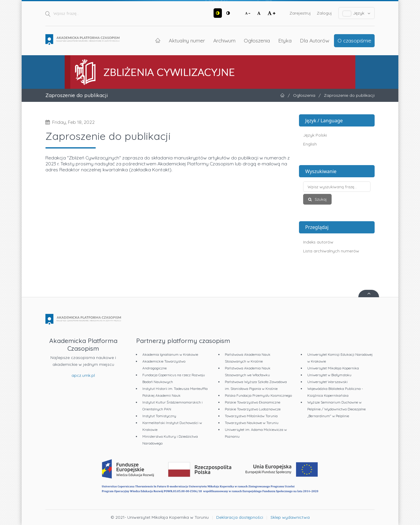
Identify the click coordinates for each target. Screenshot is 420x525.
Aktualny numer (187, 40)
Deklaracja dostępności (240, 517)
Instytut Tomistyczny (159, 416)
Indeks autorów (318, 242)
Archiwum (224, 40)
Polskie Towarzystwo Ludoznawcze (253, 409)
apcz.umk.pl (83, 375)
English (310, 144)
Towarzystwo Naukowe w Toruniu (252, 423)
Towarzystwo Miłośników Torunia (251, 416)
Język (357, 13)
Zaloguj (324, 13)
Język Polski (315, 135)
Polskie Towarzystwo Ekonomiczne (253, 402)
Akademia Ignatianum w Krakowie (170, 354)
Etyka (285, 40)
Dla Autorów (315, 40)
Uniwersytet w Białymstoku (329, 375)
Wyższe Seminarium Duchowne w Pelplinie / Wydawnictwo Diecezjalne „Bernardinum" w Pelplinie (337, 409)
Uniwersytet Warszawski (327, 382)
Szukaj (320, 199)
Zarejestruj (300, 13)
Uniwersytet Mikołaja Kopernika (333, 368)
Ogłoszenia (257, 40)
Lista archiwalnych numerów (331, 251)
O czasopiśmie (354, 40)
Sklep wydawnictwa (290, 517)
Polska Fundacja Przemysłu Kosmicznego (258, 395)
